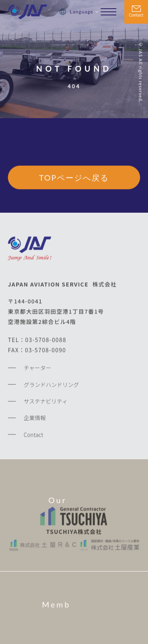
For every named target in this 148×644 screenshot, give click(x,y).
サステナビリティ (46, 403)
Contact (136, 15)
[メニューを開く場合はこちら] (109, 12)
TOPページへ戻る (74, 178)
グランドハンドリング (51, 386)
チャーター (37, 369)
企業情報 (35, 419)
